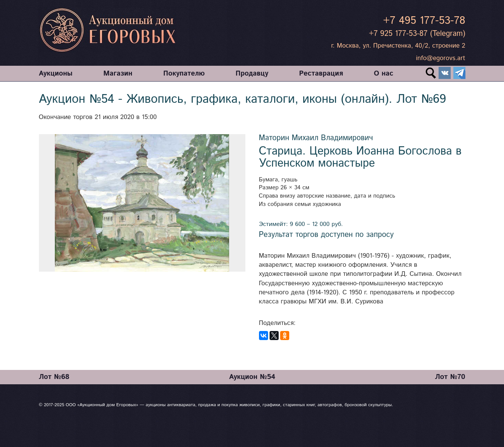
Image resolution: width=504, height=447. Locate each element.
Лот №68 (54, 377)
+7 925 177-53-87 (398, 34)
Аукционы (56, 73)
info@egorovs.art (440, 58)
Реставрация (321, 73)
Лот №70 (450, 377)
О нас (384, 73)
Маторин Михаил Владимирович (316, 138)
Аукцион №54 (252, 377)
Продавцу (252, 73)
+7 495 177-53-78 (424, 21)
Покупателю (184, 73)
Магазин (118, 73)
